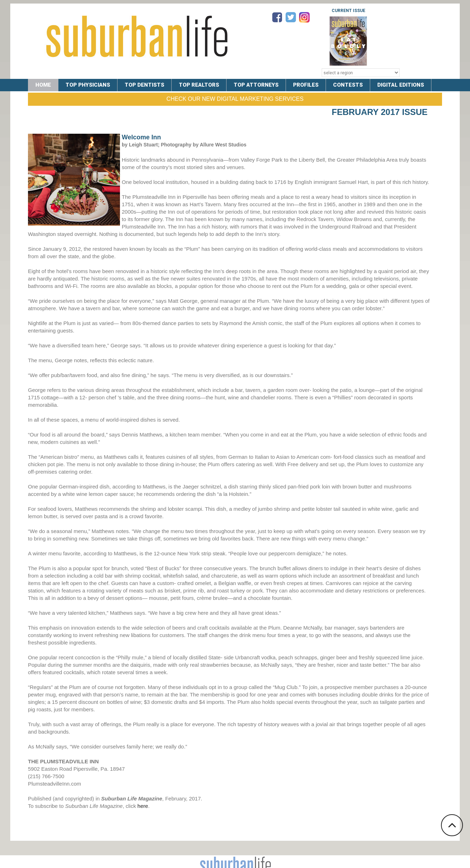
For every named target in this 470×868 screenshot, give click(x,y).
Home (43, 85)
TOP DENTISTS (144, 85)
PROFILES (306, 85)
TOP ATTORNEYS (256, 85)
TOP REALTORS (199, 85)
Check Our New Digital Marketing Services (235, 99)
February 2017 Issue (380, 112)
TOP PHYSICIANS (88, 85)
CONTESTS (348, 85)
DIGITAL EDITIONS (401, 85)
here (143, 806)
